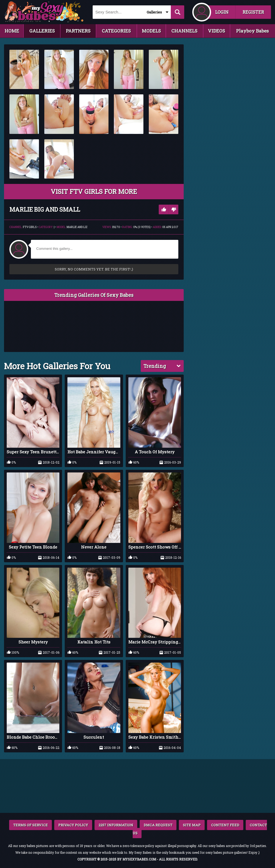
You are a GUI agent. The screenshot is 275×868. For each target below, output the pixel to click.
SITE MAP (192, 825)
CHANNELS (184, 31)
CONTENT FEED (225, 825)
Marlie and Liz (77, 227)
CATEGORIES (116, 31)
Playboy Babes (252, 31)
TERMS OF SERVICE (30, 825)
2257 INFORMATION (116, 825)
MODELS (151, 31)
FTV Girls (30, 227)
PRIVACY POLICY (73, 825)
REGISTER (253, 12)
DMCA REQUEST (158, 825)
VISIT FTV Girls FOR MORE (94, 191)
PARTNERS (78, 31)
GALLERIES (42, 31)
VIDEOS (216, 31)
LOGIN (222, 12)
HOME (12, 31)
